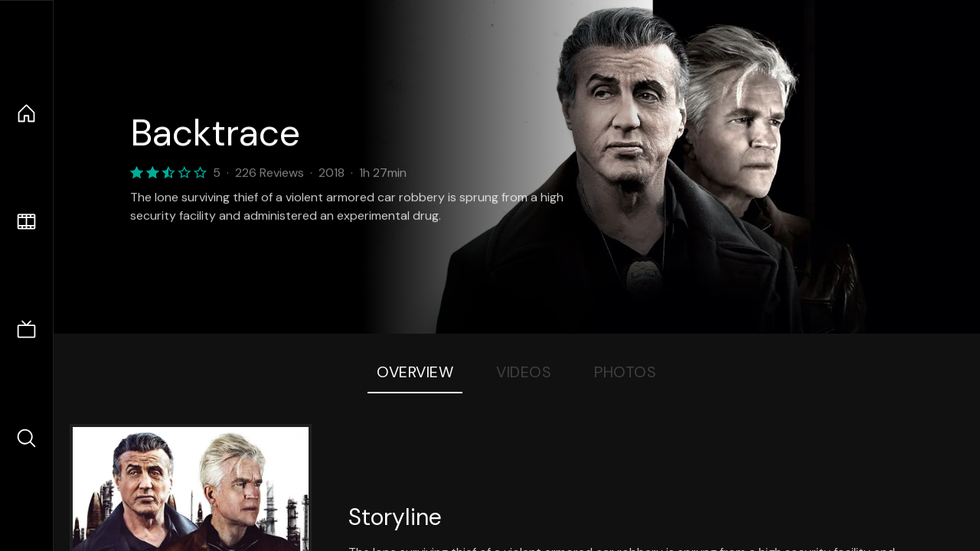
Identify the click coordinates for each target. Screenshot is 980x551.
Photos (625, 372)
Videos (524, 372)
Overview (415, 372)
